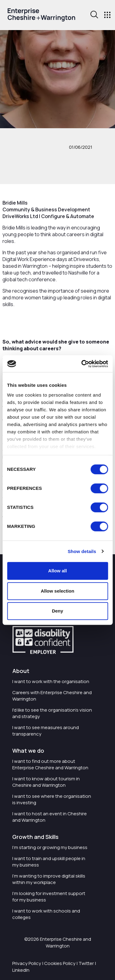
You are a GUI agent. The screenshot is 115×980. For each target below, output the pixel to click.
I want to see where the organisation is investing (52, 799)
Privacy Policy (27, 963)
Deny (57, 611)
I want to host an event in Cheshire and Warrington (50, 817)
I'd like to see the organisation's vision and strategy (52, 713)
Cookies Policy (60, 963)
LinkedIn (21, 970)
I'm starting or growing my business (50, 847)
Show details (82, 551)
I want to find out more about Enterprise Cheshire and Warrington (50, 764)
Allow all (57, 571)
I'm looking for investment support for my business (49, 897)
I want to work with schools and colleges (46, 914)
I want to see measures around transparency (46, 731)
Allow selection (57, 591)
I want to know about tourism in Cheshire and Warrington (46, 782)
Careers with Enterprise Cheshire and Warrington (52, 696)
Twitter (86, 963)
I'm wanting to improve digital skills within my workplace (49, 879)
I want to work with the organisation (51, 681)
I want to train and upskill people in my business (49, 862)
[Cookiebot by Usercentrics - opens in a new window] (82, 364)
